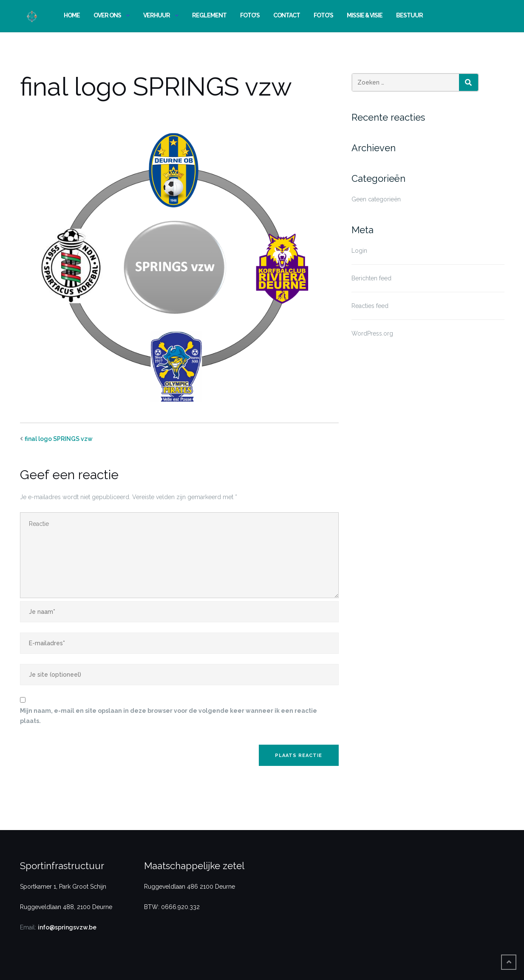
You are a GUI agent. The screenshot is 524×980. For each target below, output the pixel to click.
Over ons (107, 15)
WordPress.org (372, 333)
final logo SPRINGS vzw (59, 439)
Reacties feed (370, 306)
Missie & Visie (365, 15)
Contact (287, 15)
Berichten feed (371, 278)
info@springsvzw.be (67, 927)
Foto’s (250, 15)
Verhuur (157, 15)
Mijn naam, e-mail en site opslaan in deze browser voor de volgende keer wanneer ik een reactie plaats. (169, 716)
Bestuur (409, 15)
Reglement (209, 15)
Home (72, 15)
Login (359, 251)
